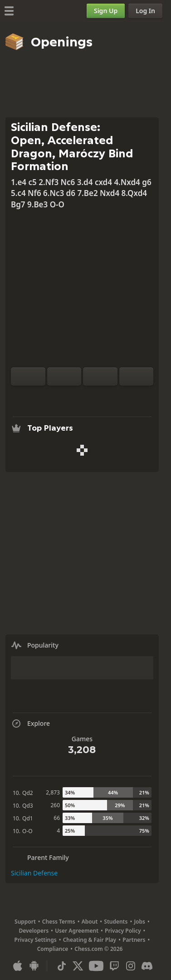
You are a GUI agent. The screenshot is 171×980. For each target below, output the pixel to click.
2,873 (53, 792)
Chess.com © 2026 (98, 949)
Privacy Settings (36, 940)
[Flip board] (28, 377)
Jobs (139, 922)
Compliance (53, 949)
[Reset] (64, 377)
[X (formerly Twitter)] (78, 966)
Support (25, 922)
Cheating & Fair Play (90, 940)
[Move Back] (100, 377)
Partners (134, 940)
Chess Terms (59, 922)
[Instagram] (131, 966)
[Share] (111, 397)
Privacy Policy (123, 931)
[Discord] (147, 966)
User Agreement (77, 931)
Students (116, 922)
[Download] (97, 397)
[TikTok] (62, 966)
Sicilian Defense (34, 873)
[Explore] (82, 397)
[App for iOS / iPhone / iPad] (18, 966)
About (90, 922)
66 (57, 818)
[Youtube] (96, 966)
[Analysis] (68, 397)
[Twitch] (114, 966)
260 (55, 805)
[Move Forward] (137, 377)
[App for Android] (34, 966)
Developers (34, 931)
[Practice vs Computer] (53, 397)
